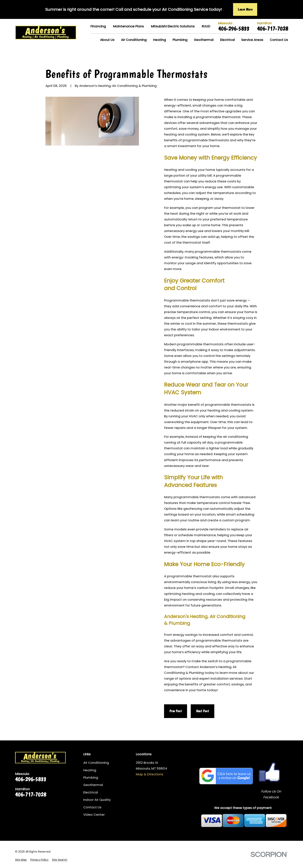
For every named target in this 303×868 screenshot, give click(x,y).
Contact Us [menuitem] (279, 40)
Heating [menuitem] (160, 40)
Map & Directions (150, 774)
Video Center (94, 815)
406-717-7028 (272, 29)
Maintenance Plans (128, 26)
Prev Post (176, 711)
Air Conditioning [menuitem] (134, 40)
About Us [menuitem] (107, 40)
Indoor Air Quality (97, 800)
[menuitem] (21, 860)
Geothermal (93, 785)
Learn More (245, 9)
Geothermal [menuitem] (204, 40)
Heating (90, 770)
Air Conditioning (96, 763)
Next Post (203, 711)
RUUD (206, 26)
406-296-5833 (234, 29)
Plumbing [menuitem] (180, 40)
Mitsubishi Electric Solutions (173, 26)
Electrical (91, 792)
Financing (98, 26)
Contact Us (92, 807)
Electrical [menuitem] (227, 40)
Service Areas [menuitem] (252, 40)
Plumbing (91, 777)
